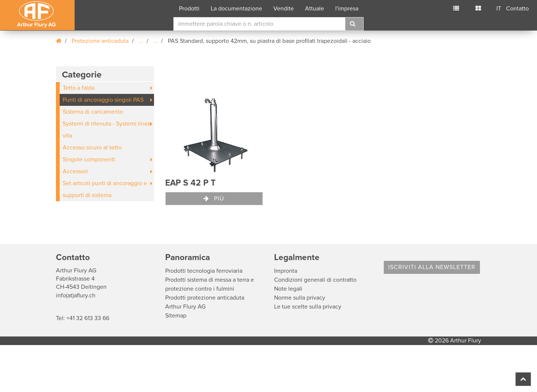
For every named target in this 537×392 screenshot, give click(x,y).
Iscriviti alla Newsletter (432, 267)
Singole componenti (89, 159)
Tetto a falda (78, 88)
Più (214, 199)
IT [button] (499, 9)
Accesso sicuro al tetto (92, 148)
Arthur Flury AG (185, 307)
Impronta (286, 271)
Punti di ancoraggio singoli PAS (103, 100)
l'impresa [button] (347, 9)
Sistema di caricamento (93, 112)
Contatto (517, 9)
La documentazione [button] (236, 9)
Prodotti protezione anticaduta (205, 298)
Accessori (75, 171)
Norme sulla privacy (300, 298)
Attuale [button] (315, 9)
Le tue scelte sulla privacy (308, 307)
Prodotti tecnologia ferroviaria (204, 271)
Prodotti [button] (189, 9)
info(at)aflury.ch (76, 295)
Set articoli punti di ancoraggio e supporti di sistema (105, 189)
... (141, 41)
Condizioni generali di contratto (315, 280)
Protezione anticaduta (100, 41)
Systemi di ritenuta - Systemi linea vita (107, 130)
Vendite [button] (284, 9)
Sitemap (176, 316)
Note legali (288, 289)
